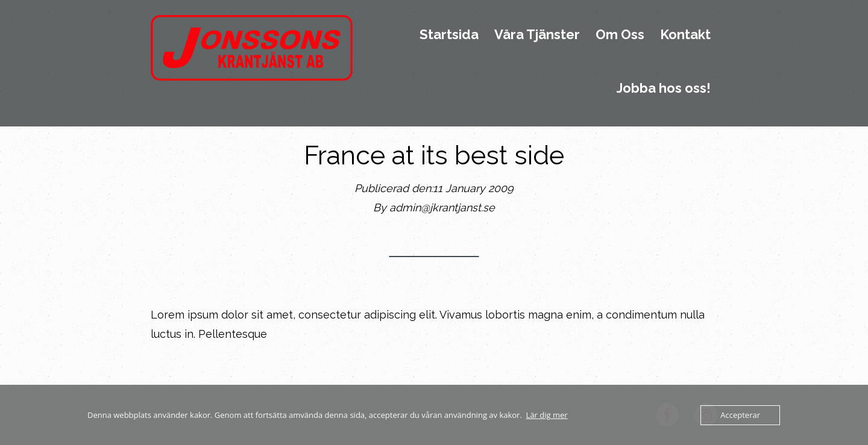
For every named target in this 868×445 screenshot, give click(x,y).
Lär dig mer (547, 415)
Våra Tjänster (537, 35)
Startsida (449, 35)
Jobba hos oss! (664, 89)
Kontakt (685, 35)
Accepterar (740, 415)
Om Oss (620, 35)
